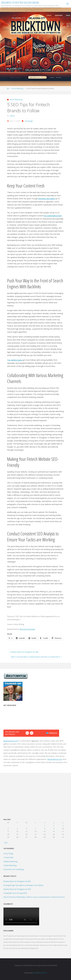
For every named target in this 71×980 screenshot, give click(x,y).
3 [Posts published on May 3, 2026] (63, 826)
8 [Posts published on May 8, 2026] (45, 828)
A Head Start (8, 857)
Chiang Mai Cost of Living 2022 (15, 893)
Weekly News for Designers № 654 (17, 881)
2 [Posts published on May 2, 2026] (54, 826)
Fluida (35, 973)
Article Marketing (17, 88)
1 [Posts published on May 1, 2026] (45, 826)
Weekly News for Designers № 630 (17, 889)
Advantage (29, 121)
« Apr (5, 843)
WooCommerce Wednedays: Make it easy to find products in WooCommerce (34, 897)
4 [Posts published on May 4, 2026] (8, 828)
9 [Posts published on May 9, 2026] (54, 828)
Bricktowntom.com (11, 741)
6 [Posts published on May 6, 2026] (26, 828)
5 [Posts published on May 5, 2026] (17, 828)
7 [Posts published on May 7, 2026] (35, 828)
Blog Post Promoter (28, 629)
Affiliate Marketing (10, 862)
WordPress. (43, 973)
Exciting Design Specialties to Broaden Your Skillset (23, 885)
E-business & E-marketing (14, 869)
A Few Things (8, 854)
